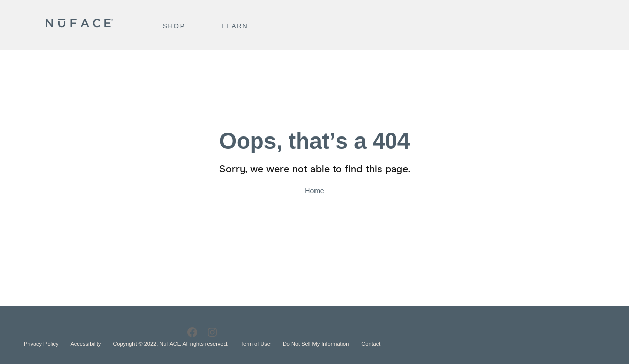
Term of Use (256, 344)
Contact (371, 344)
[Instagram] (212, 332)
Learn (235, 26)
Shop (174, 26)
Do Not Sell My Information (316, 344)
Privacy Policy (41, 344)
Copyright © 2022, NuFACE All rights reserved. (170, 344)
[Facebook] (192, 332)
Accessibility (85, 344)
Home (314, 191)
